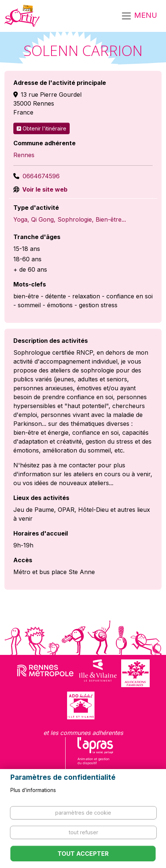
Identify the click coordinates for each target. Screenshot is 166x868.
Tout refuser (83, 832)
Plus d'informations (33, 790)
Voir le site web (44, 189)
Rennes (24, 155)
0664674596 (41, 176)
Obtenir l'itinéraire (41, 128)
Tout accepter (83, 854)
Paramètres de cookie (83, 813)
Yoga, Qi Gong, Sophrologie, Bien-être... (70, 219)
